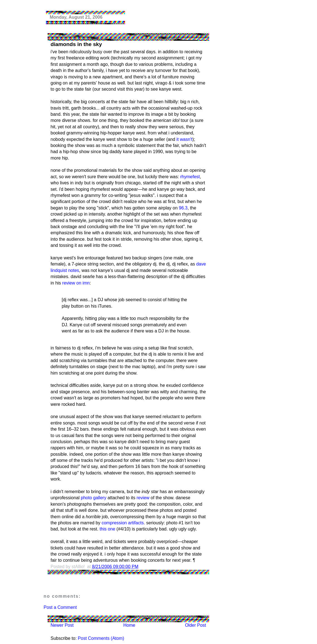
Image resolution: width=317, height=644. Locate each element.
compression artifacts (123, 523)
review (143, 498)
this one (108, 529)
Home (129, 625)
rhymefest (190, 177)
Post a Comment (60, 607)
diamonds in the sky (76, 44)
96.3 (183, 208)
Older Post (196, 625)
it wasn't (184, 139)
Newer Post (62, 625)
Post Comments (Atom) (101, 638)
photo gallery (94, 498)
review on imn (76, 283)
